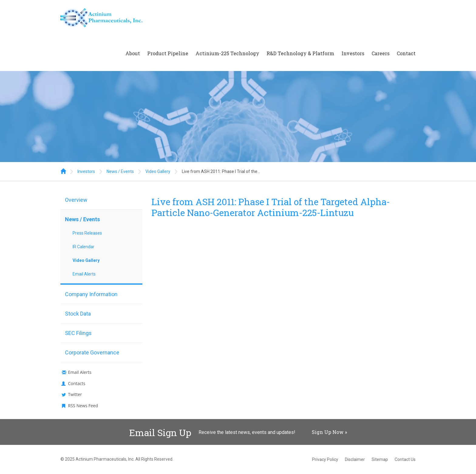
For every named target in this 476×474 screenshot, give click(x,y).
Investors (353, 53)
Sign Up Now (328, 432)
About (133, 53)
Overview (76, 200)
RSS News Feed (83, 406)
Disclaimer (355, 459)
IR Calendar (83, 247)
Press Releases (87, 233)
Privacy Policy (325, 459)
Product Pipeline (168, 53)
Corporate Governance (92, 352)
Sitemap (380, 459)
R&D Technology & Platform (300, 53)
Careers (381, 53)
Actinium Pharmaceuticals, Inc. (105, 459)
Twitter (75, 394)
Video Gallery (158, 171)
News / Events (120, 171)
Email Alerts (84, 274)
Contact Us (405, 459)
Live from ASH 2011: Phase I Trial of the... (221, 171)
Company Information (91, 294)
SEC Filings (78, 333)
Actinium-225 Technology (227, 53)
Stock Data (78, 314)
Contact (406, 53)
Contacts (77, 383)
